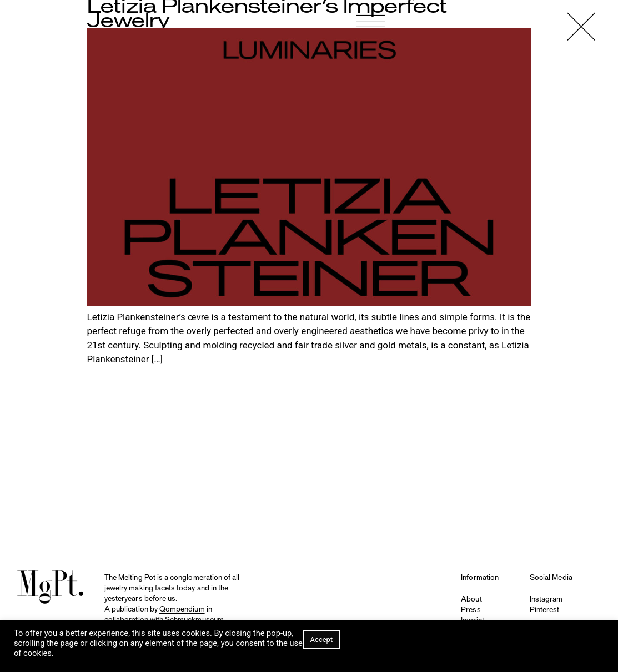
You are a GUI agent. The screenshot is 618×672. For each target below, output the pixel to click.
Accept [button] (322, 640)
